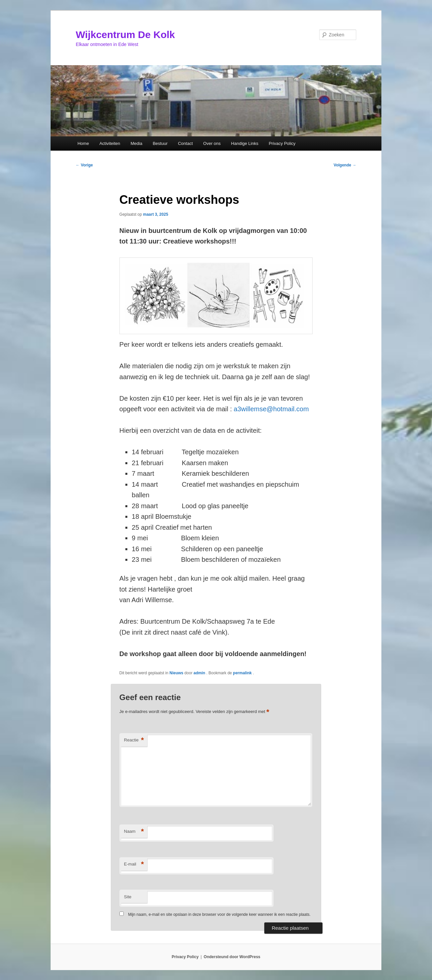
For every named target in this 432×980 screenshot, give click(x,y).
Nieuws (176, 673)
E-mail (134, 864)
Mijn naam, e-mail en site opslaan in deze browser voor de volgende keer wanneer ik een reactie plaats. (219, 914)
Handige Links (245, 143)
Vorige (84, 165)
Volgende (345, 165)
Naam (134, 832)
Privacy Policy (282, 143)
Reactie (134, 740)
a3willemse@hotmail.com (271, 409)
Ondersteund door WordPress (232, 957)
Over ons (212, 143)
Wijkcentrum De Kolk (125, 35)
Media (136, 143)
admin (200, 673)
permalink (243, 673)
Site (128, 897)
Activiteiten (110, 143)
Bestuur (160, 143)
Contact (185, 143)
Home (83, 143)
